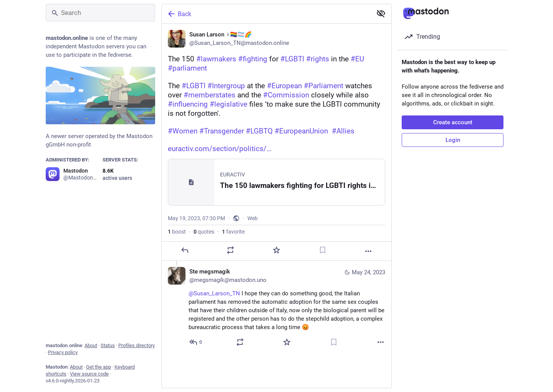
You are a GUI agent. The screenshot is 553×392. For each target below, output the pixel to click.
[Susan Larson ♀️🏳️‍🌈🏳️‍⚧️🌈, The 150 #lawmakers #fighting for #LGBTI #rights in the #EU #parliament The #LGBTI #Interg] (276, 142)
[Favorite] (276, 250)
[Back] (266, 14)
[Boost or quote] (230, 250)
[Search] (100, 13)
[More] (368, 251)
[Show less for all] (381, 13)
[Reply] (185, 250)
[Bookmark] (323, 250)
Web (252, 218)
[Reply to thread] (196, 342)
